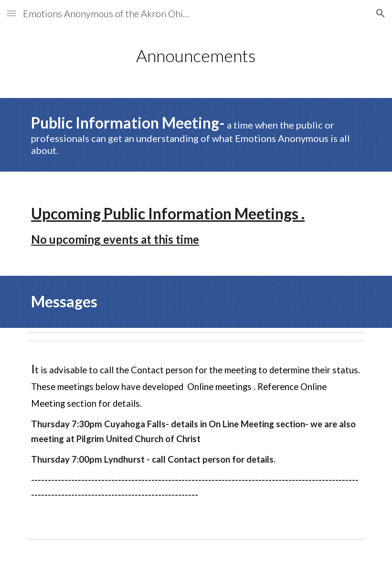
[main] (196, 56)
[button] (11, 13)
